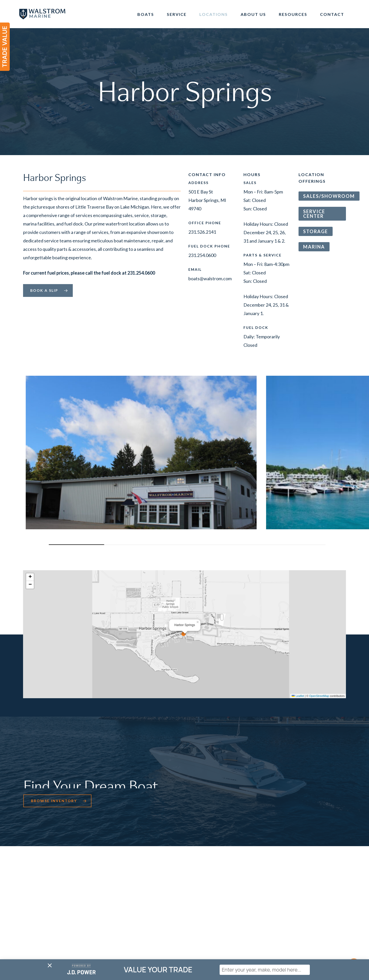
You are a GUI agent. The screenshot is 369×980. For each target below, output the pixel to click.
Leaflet (298, 696)
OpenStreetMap (319, 696)
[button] (48, 290)
